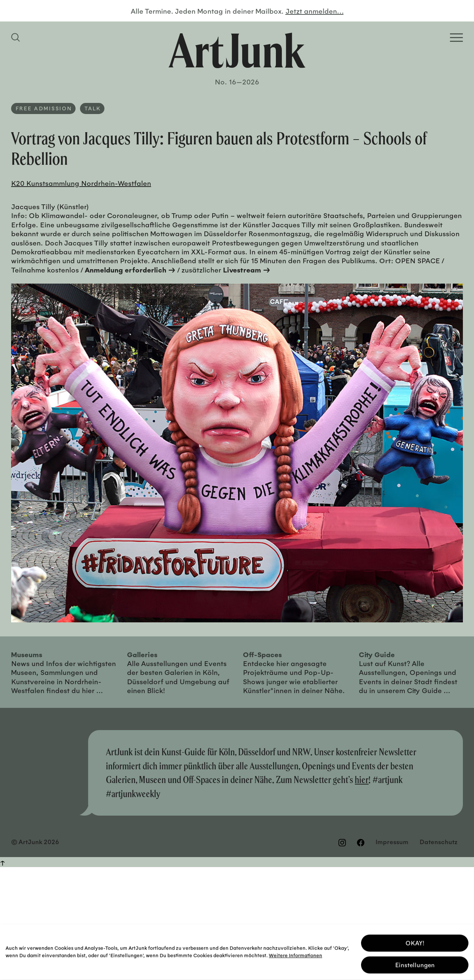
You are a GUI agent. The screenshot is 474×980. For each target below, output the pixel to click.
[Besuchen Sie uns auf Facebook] (361, 843)
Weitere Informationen (296, 953)
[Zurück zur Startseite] (237, 50)
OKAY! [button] (415, 941)
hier (362, 780)
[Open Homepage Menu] (456, 38)
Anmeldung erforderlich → (130, 270)
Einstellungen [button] (415, 963)
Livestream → (247, 270)
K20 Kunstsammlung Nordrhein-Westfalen (81, 183)
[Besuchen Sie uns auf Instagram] (342, 843)
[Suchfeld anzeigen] (17, 37)
